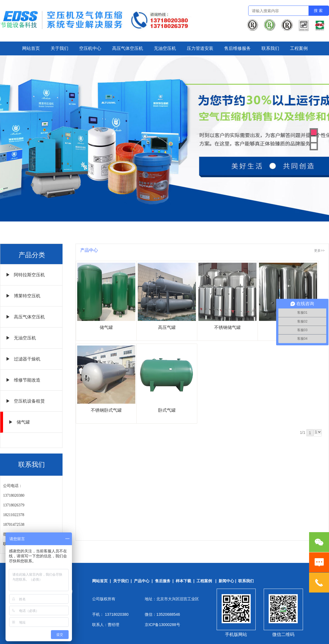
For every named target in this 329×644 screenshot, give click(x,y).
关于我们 (59, 48)
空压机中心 (90, 48)
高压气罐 (167, 327)
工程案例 (299, 48)
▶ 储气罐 (19, 422)
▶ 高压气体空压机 (25, 317)
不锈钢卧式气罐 (106, 410)
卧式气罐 (167, 410)
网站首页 (31, 48)
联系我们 (270, 48)
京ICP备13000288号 (162, 625)
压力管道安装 (200, 48)
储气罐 (106, 327)
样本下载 (183, 581)
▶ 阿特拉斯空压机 (25, 275)
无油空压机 (165, 48)
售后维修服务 (237, 48)
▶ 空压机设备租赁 (25, 401)
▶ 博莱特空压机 (23, 296)
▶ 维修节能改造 (23, 380)
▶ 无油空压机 (21, 338)
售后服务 (163, 581)
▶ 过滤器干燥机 (23, 359)
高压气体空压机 (128, 48)
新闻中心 (226, 581)
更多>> (319, 251)
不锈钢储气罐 (227, 327)
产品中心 (142, 581)
